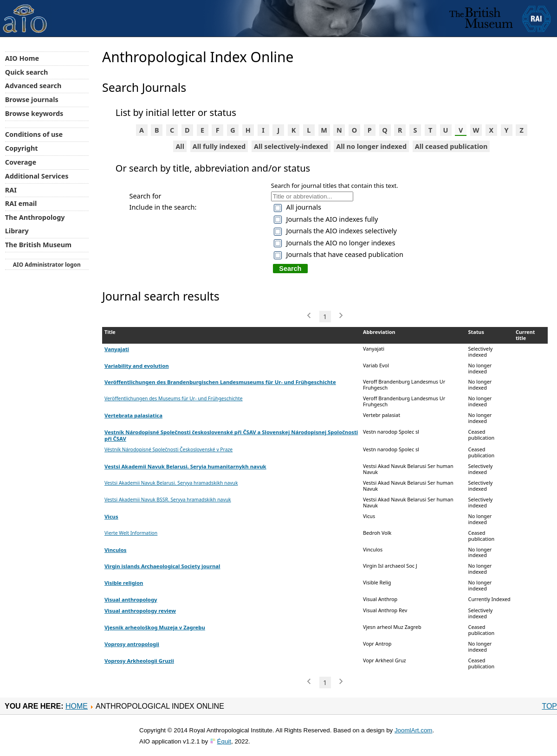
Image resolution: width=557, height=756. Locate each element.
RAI (11, 190)
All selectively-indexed (291, 146)
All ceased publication (451, 146)
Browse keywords (34, 113)
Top (549, 706)
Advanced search (33, 86)
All (180, 146)
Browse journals (32, 99)
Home (77, 706)
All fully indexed (219, 146)
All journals (304, 207)
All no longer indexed (371, 146)
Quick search (27, 72)
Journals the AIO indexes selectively (342, 231)
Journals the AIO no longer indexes (341, 243)
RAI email (21, 203)
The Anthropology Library (35, 224)
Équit (224, 741)
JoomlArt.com (413, 730)
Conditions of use (34, 134)
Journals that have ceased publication (345, 254)
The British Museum (38, 245)
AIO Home (22, 58)
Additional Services (37, 176)
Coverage (21, 162)
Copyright (22, 148)
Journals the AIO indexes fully (332, 219)
